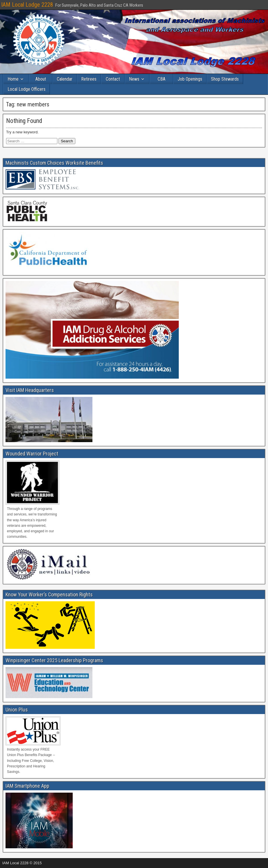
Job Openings (190, 79)
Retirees (89, 79)
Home (13, 79)
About (41, 79)
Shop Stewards (225, 79)
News (134, 79)
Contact (113, 79)
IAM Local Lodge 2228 (27, 5)
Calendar (65, 79)
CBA (162, 79)
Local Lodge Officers (27, 89)
